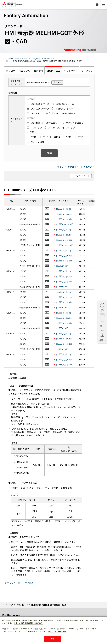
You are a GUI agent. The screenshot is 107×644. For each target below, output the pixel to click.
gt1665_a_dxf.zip (64, 313)
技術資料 (38, 71)
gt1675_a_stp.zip (64, 261)
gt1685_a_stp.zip (64, 240)
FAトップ (9, 605)
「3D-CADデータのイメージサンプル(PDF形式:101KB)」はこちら (30, 58)
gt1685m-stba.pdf (64, 245)
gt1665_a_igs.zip (64, 318)
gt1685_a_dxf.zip (64, 230)
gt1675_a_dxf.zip (64, 250)
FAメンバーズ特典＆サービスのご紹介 (76, 167)
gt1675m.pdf (62, 266)
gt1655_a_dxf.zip (64, 354)
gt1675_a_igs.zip (64, 255)
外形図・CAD (53, 71)
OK (53, 639)
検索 (49, 153)
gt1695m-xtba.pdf (64, 224)
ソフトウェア (71, 71)
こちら (68, 61)
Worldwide (97, 5)
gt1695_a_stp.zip (64, 219)
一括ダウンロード (82, 176)
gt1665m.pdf (62, 328)
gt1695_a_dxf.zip (64, 209)
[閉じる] (103, 621)
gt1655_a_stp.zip (64, 365)
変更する (57, 82)
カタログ (11, 71)
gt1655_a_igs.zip (64, 359)
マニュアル (25, 71)
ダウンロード (22, 605)
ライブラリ (87, 71)
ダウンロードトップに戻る (20, 583)
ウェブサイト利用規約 (57, 631)
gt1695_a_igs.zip (64, 214)
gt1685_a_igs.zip (64, 235)
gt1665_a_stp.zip (64, 323)
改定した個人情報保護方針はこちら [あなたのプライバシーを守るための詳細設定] (28, 623)
